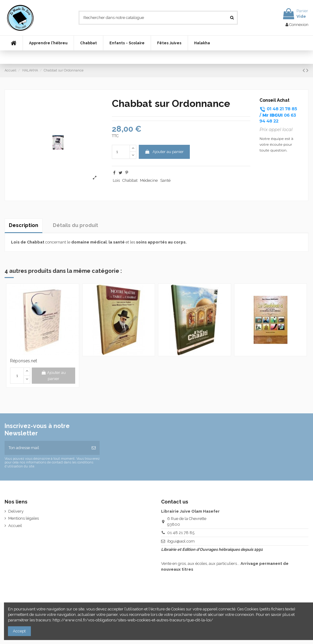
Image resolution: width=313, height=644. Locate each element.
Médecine (149, 180)
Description (24, 225)
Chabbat (130, 180)
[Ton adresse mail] (46, 448)
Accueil (15, 526)
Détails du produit (75, 225)
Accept (19, 631)
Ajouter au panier (164, 152)
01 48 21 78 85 (181, 533)
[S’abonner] (94, 448)
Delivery (16, 511)
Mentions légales (24, 518)
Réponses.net (24, 361)
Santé (165, 180)
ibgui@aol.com (181, 541)
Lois (116, 180)
